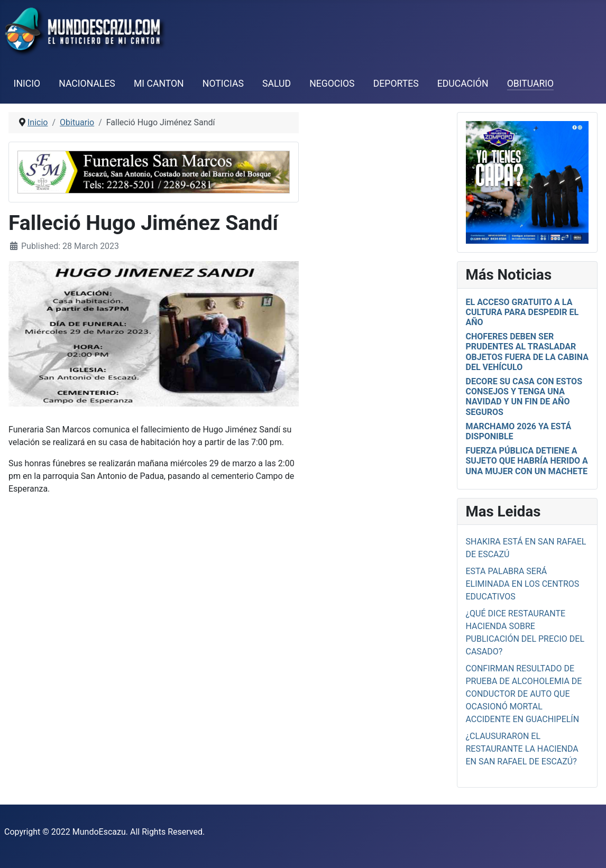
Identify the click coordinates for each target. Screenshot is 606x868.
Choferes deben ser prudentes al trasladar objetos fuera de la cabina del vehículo (527, 352)
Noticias (223, 84)
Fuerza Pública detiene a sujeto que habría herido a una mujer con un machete (527, 461)
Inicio (27, 84)
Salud (277, 84)
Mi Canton (159, 84)
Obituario (531, 84)
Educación (463, 84)
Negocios (332, 84)
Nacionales (87, 84)
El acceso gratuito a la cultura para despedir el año (522, 312)
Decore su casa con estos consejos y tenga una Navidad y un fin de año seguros (524, 397)
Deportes (396, 84)
